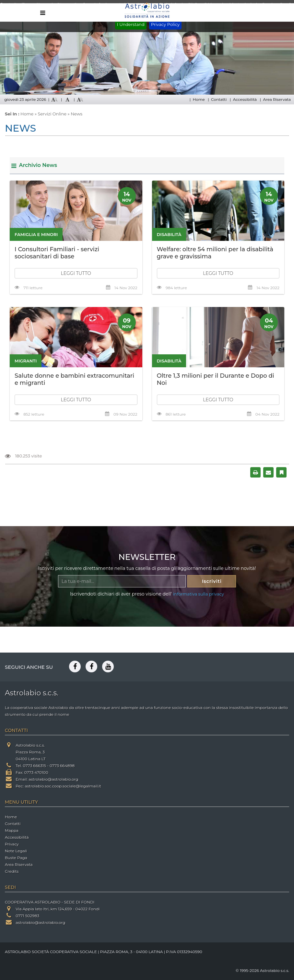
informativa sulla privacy (199, 594)
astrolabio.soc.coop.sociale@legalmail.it (63, 786)
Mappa (12, 830)
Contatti (219, 99)
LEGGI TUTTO (76, 273)
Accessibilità (245, 99)
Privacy (12, 844)
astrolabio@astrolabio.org (53, 779)
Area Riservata (277, 99)
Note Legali (16, 851)
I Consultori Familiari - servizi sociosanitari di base (57, 253)
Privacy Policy (165, 24)
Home (199, 99)
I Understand (131, 24)
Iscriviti (212, 581)
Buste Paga (16, 858)
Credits (12, 871)
